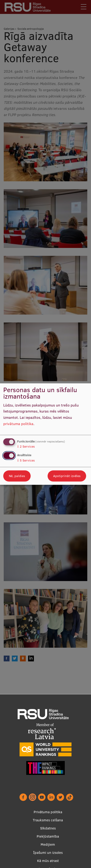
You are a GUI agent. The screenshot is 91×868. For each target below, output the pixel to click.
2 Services (26, 447)
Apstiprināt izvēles (67, 476)
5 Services (26, 460)
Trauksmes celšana (48, 820)
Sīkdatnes (48, 828)
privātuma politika (18, 424)
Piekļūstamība (48, 836)
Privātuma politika (48, 812)
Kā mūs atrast (48, 861)
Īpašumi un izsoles (48, 853)
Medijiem (48, 844)
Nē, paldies (17, 476)
